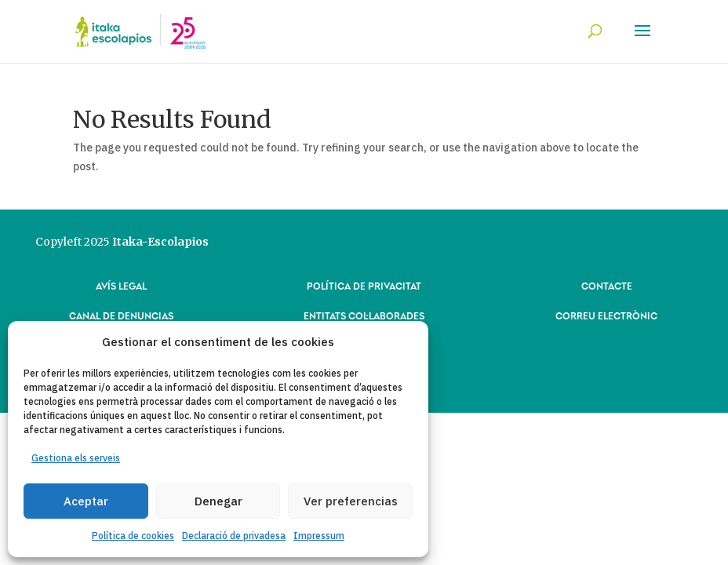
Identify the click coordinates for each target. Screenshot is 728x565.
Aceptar (86, 501)
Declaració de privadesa (234, 536)
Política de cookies (133, 536)
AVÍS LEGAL (121, 285)
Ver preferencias (351, 501)
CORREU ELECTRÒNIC (606, 315)
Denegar (218, 501)
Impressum (319, 536)
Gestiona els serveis (76, 458)
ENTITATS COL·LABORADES (364, 315)
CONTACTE (607, 285)
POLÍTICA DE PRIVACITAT (364, 285)
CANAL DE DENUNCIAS (121, 315)
